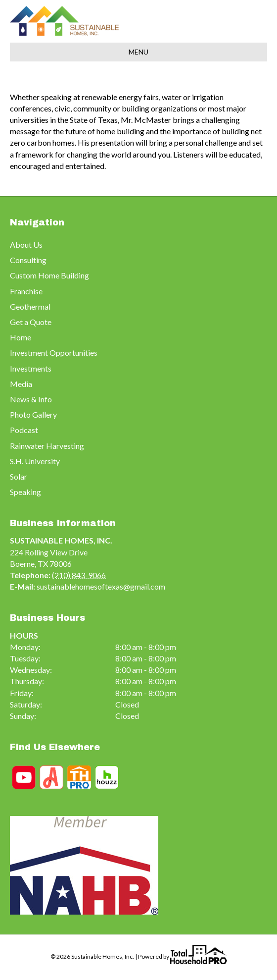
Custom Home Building (49, 275)
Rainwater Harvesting (47, 446)
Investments (31, 368)
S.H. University (35, 461)
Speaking (25, 492)
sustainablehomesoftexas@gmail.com (101, 586)
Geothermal (30, 306)
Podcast (24, 430)
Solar (19, 476)
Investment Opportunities (54, 353)
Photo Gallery (33, 414)
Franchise (26, 291)
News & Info (31, 399)
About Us (26, 245)
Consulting (28, 260)
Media (21, 384)
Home (21, 337)
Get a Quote (31, 322)
